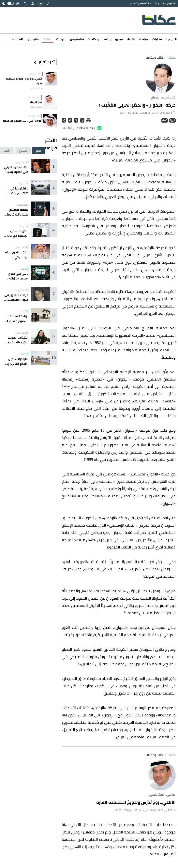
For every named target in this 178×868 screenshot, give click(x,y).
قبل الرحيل (36, 102)
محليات (157, 39)
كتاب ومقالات (154, 57)
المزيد (17, 39)
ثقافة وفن (77, 39)
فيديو (119, 39)
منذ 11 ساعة (37, 88)
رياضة (108, 39)
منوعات (61, 39)
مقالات (48, 39)
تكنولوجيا (22, 205)
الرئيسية (171, 39)
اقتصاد (131, 39)
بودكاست (94, 39)
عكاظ (169, 57)
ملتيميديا (33, 39)
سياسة (144, 39)
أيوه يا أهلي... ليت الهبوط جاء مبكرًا (22, 121)
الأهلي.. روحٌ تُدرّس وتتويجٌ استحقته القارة (24, 81)
